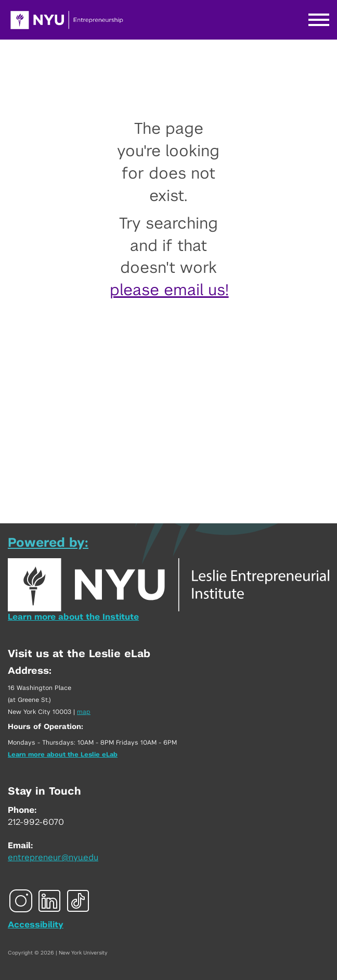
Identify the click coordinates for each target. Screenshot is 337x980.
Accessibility (36, 925)
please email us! (169, 291)
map (84, 712)
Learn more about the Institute (73, 617)
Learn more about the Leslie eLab (63, 755)
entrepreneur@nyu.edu (53, 858)
